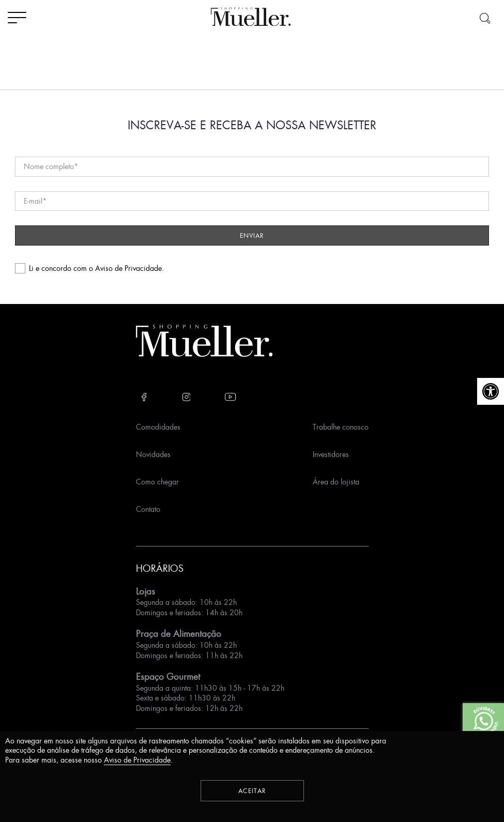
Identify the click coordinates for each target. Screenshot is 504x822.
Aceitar (252, 791)
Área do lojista (336, 482)
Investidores (331, 454)
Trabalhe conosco (341, 427)
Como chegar (157, 482)
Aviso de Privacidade (128, 268)
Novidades (153, 454)
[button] (491, 391)
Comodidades (158, 427)
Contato (148, 509)
